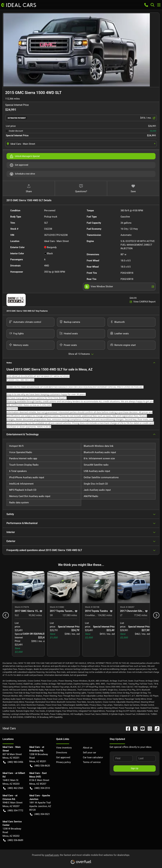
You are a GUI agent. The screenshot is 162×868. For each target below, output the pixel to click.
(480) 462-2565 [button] (13, 788)
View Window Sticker (119, 287)
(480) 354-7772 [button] (13, 811)
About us (88, 748)
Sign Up (135, 768)
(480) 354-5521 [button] (40, 814)
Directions (62, 753)
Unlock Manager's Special (25, 156)
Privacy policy (63, 762)
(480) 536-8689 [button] (13, 840)
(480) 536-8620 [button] (40, 766)
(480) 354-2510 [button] (40, 788)
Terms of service (92, 762)
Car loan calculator (93, 757)
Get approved (19, 165)
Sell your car (89, 753)
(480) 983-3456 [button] (13, 762)
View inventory (64, 748)
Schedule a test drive (22, 174)
